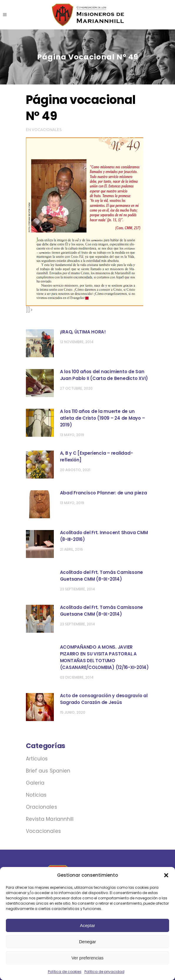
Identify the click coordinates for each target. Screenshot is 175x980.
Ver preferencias (87, 958)
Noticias (36, 795)
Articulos (37, 759)
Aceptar (88, 925)
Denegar (88, 942)
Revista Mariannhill (50, 819)
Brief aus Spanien (48, 771)
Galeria (35, 783)
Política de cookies (65, 972)
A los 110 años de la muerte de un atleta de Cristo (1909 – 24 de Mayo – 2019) (102, 418)
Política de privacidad (104, 972)
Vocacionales (47, 130)
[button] (166, 875)
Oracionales (41, 807)
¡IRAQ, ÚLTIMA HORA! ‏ (84, 332)
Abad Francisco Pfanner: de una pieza (104, 493)
